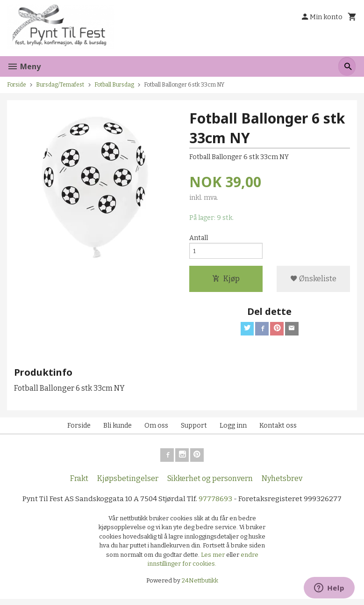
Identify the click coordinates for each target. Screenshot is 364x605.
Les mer (214, 560)
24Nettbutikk (200, 586)
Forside (17, 85)
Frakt (79, 484)
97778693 (217, 504)
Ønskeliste (313, 281)
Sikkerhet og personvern (210, 484)
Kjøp (226, 281)
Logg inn (233, 429)
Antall (199, 238)
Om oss (156, 429)
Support (194, 429)
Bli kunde (118, 429)
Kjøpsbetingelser (128, 484)
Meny (24, 66)
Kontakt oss (278, 429)
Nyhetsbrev (282, 484)
